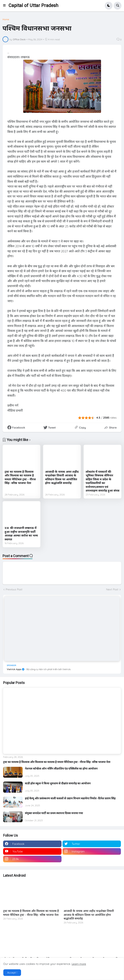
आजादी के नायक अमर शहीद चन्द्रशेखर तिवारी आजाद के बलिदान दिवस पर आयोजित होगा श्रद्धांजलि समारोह (62, 477)
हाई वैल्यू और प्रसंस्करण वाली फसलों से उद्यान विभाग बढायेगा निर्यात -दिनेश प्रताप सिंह (70, 798)
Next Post (112, 589)
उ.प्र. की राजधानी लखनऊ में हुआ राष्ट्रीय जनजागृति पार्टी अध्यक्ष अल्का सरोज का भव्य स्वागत (21, 534)
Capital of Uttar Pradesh (33, 6)
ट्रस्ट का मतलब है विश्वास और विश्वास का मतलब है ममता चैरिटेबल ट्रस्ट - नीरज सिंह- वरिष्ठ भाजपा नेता (20, 477)
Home (6, 19)
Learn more (79, 964)
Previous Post (14, 589)
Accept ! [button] (12, 973)
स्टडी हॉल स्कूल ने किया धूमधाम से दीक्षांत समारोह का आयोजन (58, 783)
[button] (6, 6)
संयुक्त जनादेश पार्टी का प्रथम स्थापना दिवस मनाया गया (54, 813)
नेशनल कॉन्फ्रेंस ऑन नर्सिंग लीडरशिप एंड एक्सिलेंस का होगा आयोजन (61, 769)
